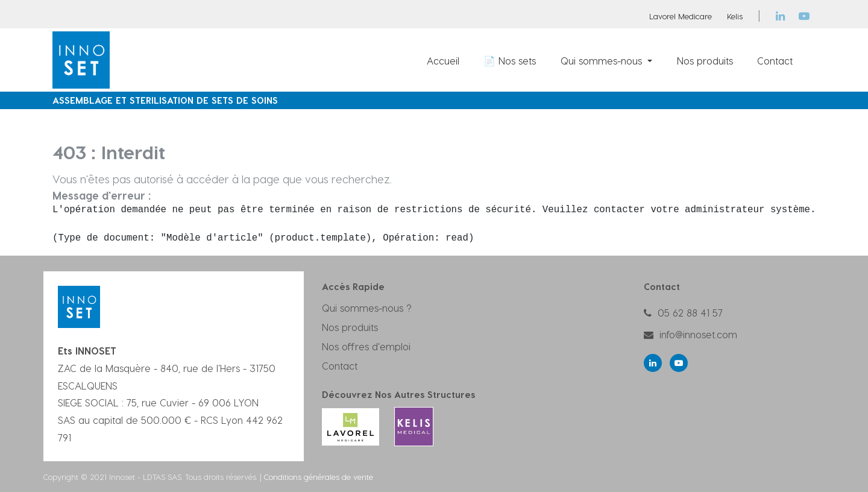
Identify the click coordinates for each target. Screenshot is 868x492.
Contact (340, 366)
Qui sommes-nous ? (367, 308)
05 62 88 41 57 (690, 313)
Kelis (735, 16)
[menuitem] (443, 60)
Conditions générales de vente (319, 477)
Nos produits (350, 327)
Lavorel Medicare (681, 16)
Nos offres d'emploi (366, 346)
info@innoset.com (698, 334)
